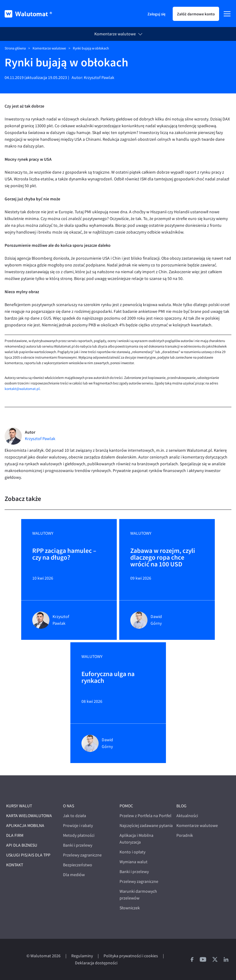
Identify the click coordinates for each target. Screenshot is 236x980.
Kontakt (15, 865)
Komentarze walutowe (115, 34)
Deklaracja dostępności (96, 963)
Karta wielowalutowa (29, 816)
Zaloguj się (156, 14)
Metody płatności (79, 835)
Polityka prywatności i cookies (131, 956)
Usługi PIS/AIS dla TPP (28, 855)
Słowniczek (130, 908)
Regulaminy (82, 956)
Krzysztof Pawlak (99, 78)
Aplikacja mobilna (25, 826)
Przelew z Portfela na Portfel (146, 816)
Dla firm (15, 835)
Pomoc (126, 806)
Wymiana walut (134, 862)
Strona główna (15, 48)
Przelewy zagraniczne (82, 855)
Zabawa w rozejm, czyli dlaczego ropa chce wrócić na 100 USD (163, 557)
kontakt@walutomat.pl (22, 389)
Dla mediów (74, 875)
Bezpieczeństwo (78, 865)
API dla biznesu (22, 845)
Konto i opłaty (132, 852)
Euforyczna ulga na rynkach (108, 678)
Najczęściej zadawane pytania (146, 826)
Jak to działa (75, 816)
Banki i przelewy (78, 845)
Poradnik (185, 835)
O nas (69, 806)
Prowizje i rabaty (78, 826)
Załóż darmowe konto (196, 14)
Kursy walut (19, 806)
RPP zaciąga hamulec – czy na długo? (64, 554)
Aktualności (187, 816)
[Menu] (227, 14)
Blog (181, 806)
